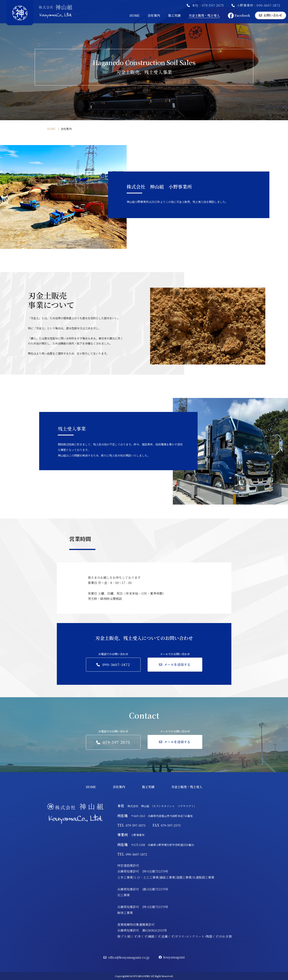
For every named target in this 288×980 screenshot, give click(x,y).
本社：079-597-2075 (205, 5)
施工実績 (174, 15)
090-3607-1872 (132, 854)
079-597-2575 (166, 825)
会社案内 (154, 15)
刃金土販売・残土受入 (204, 15)
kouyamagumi (172, 957)
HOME (134, 15)
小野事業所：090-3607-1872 (256, 5)
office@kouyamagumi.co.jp (126, 957)
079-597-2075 (132, 825)
